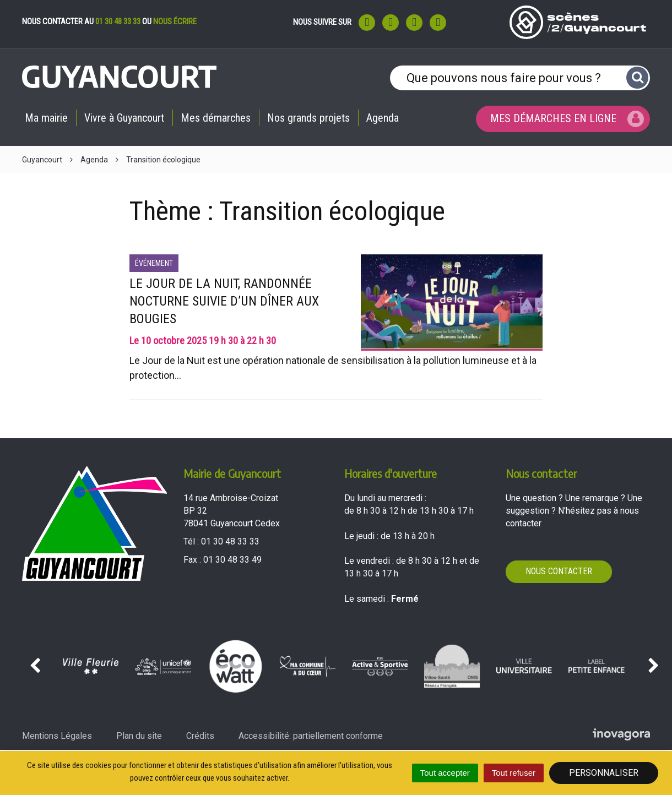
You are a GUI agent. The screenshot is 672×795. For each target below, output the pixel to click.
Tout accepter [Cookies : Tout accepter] (445, 773)
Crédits (200, 736)
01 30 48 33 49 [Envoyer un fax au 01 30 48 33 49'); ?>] (232, 560)
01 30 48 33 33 (118, 21)
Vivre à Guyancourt (124, 118)
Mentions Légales (57, 736)
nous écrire (175, 21)
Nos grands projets (308, 118)
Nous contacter (559, 571)
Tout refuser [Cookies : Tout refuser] (514, 773)
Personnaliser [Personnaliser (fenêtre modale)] (604, 773)
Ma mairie (46, 118)
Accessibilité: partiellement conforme (311, 736)
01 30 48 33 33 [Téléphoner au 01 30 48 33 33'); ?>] (230, 541)
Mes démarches (216, 118)
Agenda (383, 118)
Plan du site (139, 736)
